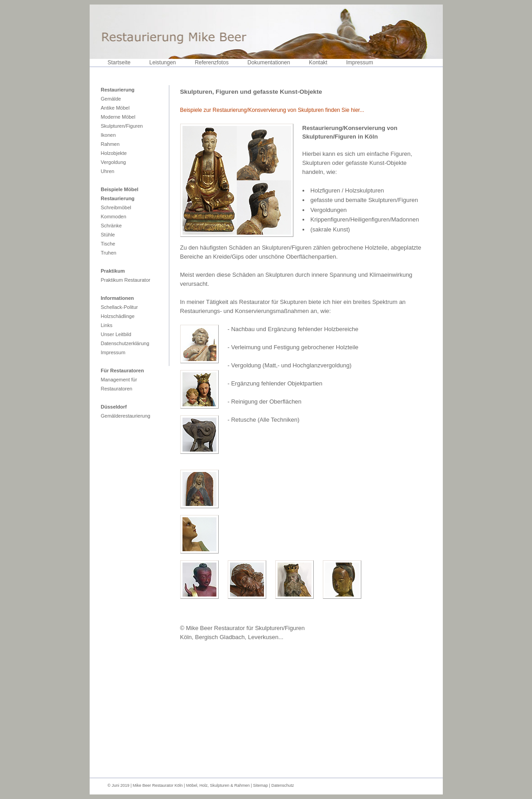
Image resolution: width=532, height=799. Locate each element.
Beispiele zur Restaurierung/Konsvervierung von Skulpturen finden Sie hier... (272, 110)
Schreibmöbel (116, 207)
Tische (108, 244)
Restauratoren (117, 389)
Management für (119, 380)
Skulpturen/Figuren (122, 126)
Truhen (109, 253)
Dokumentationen (269, 63)
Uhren (108, 171)
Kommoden (114, 217)
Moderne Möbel (118, 117)
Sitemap (261, 785)
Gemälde (111, 99)
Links (107, 325)
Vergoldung (114, 162)
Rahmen (110, 144)
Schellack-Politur (120, 307)
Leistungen (163, 63)
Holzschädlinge (118, 316)
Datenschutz (283, 785)
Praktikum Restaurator (126, 280)
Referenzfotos (212, 63)
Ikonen (108, 135)
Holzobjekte (114, 153)
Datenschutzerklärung (125, 343)
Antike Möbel (115, 108)
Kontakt (318, 63)
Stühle (108, 235)
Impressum (360, 63)
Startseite (119, 63)
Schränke (111, 226)
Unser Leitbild (116, 334)
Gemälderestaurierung (126, 416)
